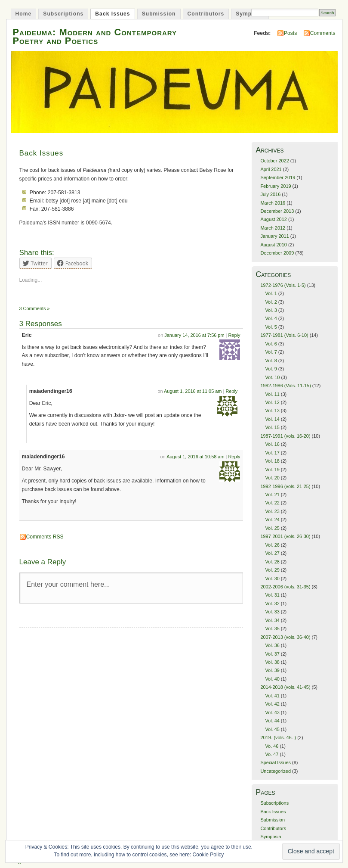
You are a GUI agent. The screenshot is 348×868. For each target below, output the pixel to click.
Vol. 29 (272, 570)
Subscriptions (63, 14)
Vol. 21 (272, 495)
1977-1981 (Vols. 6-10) (284, 335)
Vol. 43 (272, 712)
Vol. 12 (272, 402)
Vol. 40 (272, 679)
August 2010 (273, 245)
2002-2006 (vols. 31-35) (285, 587)
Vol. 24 (272, 520)
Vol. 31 (272, 595)
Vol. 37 (272, 654)
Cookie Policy (208, 855)
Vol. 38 (272, 662)
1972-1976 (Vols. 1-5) (283, 285)
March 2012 (273, 228)
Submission (159, 14)
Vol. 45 (272, 729)
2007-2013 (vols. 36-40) (285, 637)
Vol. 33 (272, 612)
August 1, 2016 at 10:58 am (195, 457)
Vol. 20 (272, 478)
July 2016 (270, 194)
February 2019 (276, 186)
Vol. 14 (272, 419)
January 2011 (274, 236)
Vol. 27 (272, 553)
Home (24, 14)
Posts (290, 33)
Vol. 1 (271, 293)
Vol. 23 (272, 511)
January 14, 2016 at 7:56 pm (194, 335)
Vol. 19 (272, 470)
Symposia (250, 14)
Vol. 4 (271, 318)
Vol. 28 (272, 562)
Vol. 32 (272, 604)
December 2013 (277, 211)
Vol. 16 (272, 444)
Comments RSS (45, 537)
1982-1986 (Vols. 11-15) (285, 386)
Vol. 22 (272, 503)
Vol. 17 (272, 453)
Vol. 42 (272, 704)
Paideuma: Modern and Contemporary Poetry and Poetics (95, 36)
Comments (323, 33)
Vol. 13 (272, 411)
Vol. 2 (271, 302)
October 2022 (274, 161)
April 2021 (271, 169)
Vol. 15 (272, 427)
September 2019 (278, 177)
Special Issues (276, 762)
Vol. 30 (272, 579)
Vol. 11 (272, 394)
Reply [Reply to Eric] (234, 335)
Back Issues (112, 14)
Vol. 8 (271, 361)
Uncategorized (276, 771)
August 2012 (273, 219)
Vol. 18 (272, 461)
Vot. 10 (272, 377)
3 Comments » (35, 308)
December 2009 (277, 253)
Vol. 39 (272, 670)
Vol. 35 (272, 628)
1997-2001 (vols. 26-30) (285, 536)
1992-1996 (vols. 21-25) (285, 486)
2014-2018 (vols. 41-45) (285, 687)
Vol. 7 (271, 352)
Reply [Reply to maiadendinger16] (231, 391)
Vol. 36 (272, 645)
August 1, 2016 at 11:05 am (193, 391)
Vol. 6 (271, 344)
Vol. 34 (272, 620)
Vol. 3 (271, 310)
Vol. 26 (272, 545)
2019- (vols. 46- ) (278, 737)
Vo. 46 (272, 746)
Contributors (206, 14)
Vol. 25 (272, 528)
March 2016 (273, 203)
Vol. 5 (271, 327)
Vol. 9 (271, 369)
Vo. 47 (272, 754)
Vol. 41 (272, 696)
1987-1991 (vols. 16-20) (285, 436)
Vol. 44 (272, 721)
